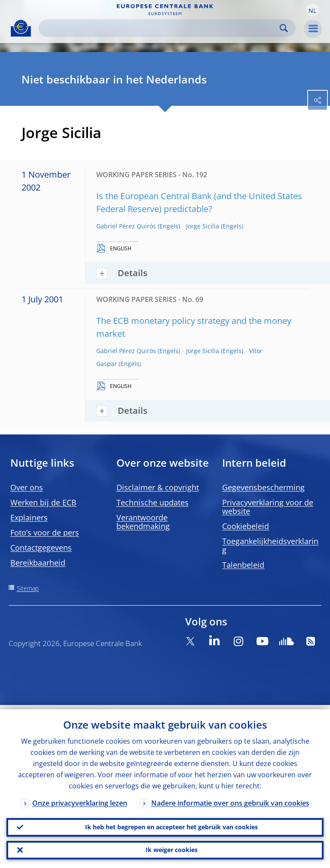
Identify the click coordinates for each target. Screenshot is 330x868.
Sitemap (28, 588)
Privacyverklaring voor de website (268, 507)
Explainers (29, 517)
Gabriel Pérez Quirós (126, 226)
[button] (312, 10)
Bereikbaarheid (38, 563)
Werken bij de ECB (43, 502)
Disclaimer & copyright (158, 487)
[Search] (160, 28)
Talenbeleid (243, 565)
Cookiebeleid (246, 526)
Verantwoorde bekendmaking (143, 522)
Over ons (27, 487)
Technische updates (153, 502)
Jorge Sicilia (203, 226)
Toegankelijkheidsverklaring (270, 545)
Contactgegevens (41, 548)
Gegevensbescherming (263, 487)
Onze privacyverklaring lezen (80, 799)
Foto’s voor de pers (45, 532)
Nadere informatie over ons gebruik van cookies (230, 799)
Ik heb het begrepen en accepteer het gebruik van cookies (171, 824)
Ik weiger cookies (172, 849)
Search (284, 28)
